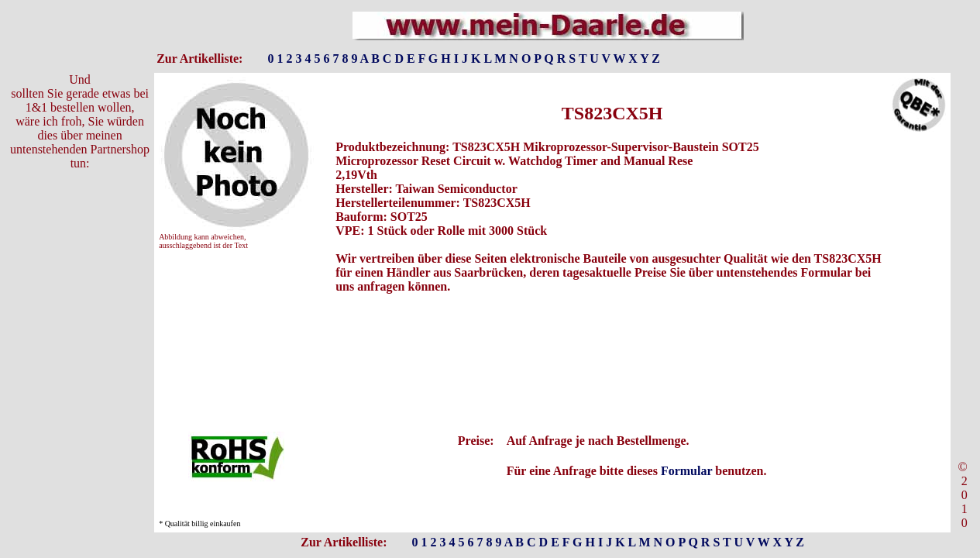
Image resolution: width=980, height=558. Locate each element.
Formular (686, 471)
